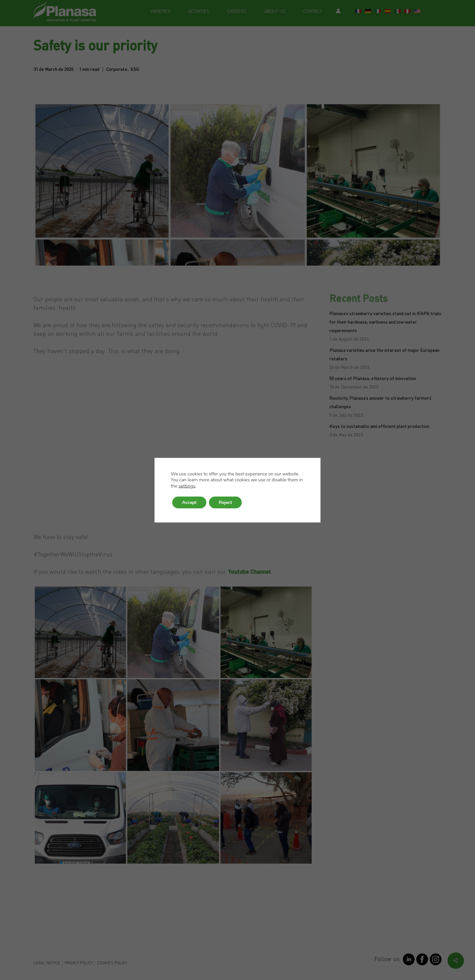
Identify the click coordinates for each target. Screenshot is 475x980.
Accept (189, 502)
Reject (225, 502)
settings (187, 486)
